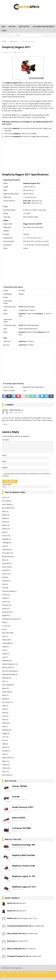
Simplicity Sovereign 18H (23, 845)
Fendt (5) (5, 577)
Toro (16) (5, 737)
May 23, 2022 (17, 879)
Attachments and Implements (43, 27)
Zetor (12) (5, 772)
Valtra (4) (5, 744)
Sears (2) (5, 719)
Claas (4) (5, 546)
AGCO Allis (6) (7, 501)
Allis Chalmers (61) (8, 508)
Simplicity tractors (13, 839)
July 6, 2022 (17, 858)
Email (4, 461)
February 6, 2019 (18, 810)
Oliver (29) (6, 688)
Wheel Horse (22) (8, 758)
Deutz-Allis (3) (7, 563)
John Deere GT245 (21, 941)
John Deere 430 (30, 949)
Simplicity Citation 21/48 (23, 866)
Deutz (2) (5, 560)
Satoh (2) (5, 713)
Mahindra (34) (7, 660)
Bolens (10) (6, 525)
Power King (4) (7, 692)
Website (5, 467)
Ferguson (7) (6, 581)
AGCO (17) (6, 497)
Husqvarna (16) (7, 612)
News (3, 27)
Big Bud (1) (6, 518)
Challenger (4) (7, 543)
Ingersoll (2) (6, 615)
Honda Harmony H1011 (23, 807)
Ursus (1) (5, 740)
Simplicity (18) (7, 730)
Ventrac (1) (6, 747)
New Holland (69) (8, 685)
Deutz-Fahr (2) (7, 567)
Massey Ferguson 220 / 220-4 (27, 918)
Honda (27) (6, 609)
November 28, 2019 (19, 820)
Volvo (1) (5, 754)
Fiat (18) (5, 584)
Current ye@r (7, 484)
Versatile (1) (6, 751)
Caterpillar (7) (7, 539)
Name (4, 455)
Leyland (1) (6, 654)
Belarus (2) (6, 515)
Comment (5, 440)
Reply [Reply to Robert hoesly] (6, 425)
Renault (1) (6, 699)
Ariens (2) (5, 511)
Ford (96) (5, 588)
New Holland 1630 (35, 956)
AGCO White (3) (7, 504)
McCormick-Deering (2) (10, 671)
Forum (4, 31)
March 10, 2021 (9, 52)
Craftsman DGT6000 (21, 828)
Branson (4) (6, 529)
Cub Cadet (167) (7, 553)
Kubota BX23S (19, 818)
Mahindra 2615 (21, 903)
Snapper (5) (6, 733)
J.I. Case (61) (6, 626)
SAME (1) (5, 709)
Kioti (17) (5, 636)
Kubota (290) (6, 640)
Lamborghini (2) (7, 643)
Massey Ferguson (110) (10, 664)
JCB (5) (4, 629)
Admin (18, 52)
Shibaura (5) (6, 723)
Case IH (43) (6, 536)
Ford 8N (16, 797)
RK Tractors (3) (7, 702)
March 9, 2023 (17, 831)
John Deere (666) (8, 633)
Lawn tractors (24, 27)
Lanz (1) (5, 650)
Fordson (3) (6, 595)
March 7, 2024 (17, 847)
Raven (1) (5, 695)
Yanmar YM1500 (19, 786)
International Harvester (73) (11, 619)
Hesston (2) (6, 602)
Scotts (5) (5, 716)
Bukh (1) (5, 532)
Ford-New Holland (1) (9, 591)
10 (28, 789)
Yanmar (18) (6, 768)
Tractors (12, 27)
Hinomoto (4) (7, 605)
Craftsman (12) (7, 550)
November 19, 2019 (19, 799)
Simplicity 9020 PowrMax (23, 855)
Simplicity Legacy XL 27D (24, 876)
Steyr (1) (5, 726)
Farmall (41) (6, 570)
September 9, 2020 (19, 789)
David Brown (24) (8, 556)
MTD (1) (5, 681)
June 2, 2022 (17, 868)
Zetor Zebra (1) (7, 775)
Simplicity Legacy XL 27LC (24, 887)
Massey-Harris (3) (8, 667)
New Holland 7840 (38, 926)
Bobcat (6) (6, 522)
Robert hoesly (15, 410)
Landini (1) (6, 647)
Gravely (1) (6, 598)
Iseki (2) (5, 622)
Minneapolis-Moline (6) (10, 674)
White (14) (6, 761)
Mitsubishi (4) (7, 678)
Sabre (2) (5, 706)
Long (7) (5, 657)
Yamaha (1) (6, 765)
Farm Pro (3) (6, 574)
